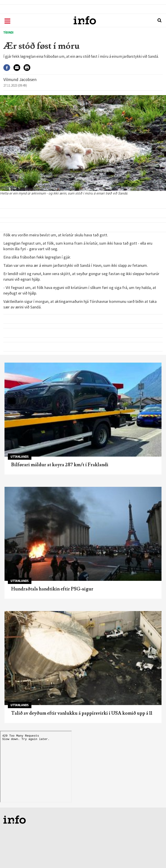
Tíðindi (8, 33)
